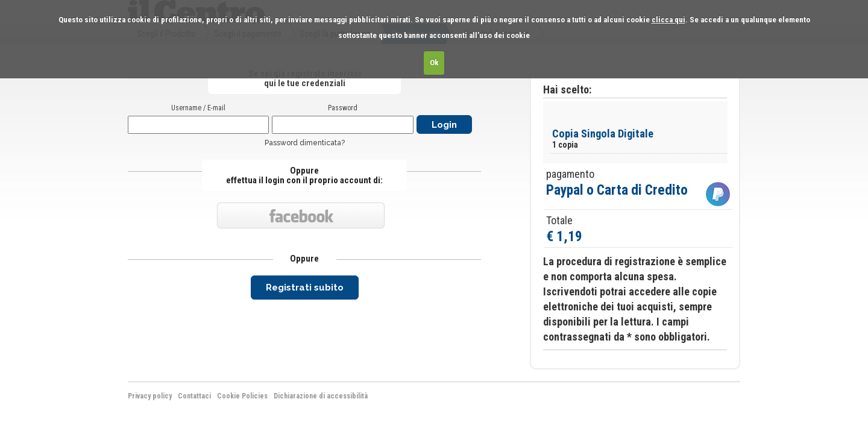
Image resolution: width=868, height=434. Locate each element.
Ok (434, 62)
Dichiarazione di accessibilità (321, 396)
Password (343, 108)
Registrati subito (305, 288)
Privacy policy (150, 396)
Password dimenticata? (305, 143)
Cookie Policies (242, 396)
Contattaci (194, 396)
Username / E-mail (198, 108)
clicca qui (668, 20)
